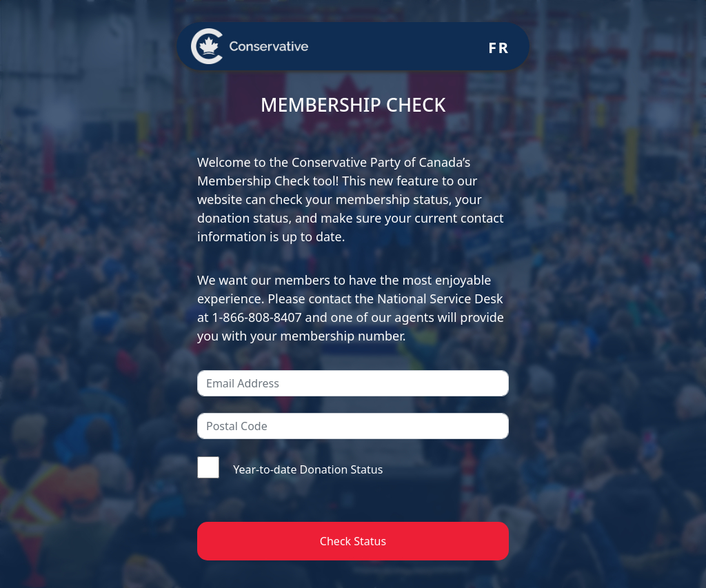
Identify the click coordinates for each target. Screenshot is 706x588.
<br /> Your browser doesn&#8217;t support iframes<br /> (353, 294)
